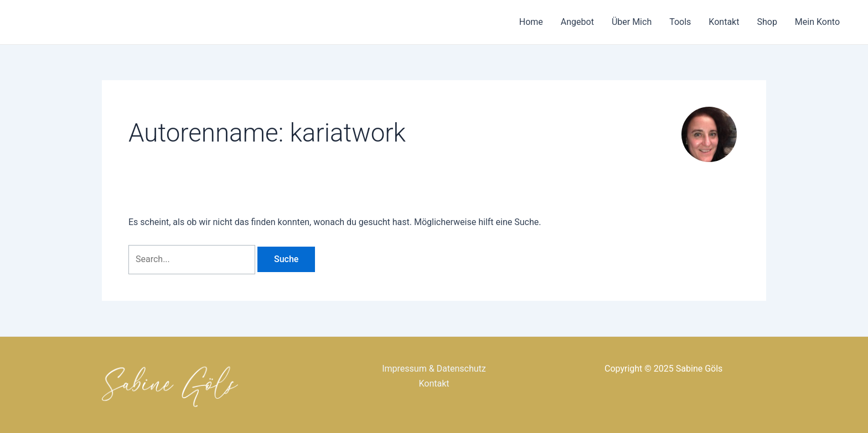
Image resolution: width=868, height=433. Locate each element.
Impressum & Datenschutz (434, 369)
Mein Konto (817, 22)
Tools (680, 22)
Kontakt (724, 22)
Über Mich (632, 22)
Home (531, 22)
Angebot (577, 22)
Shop (767, 22)
